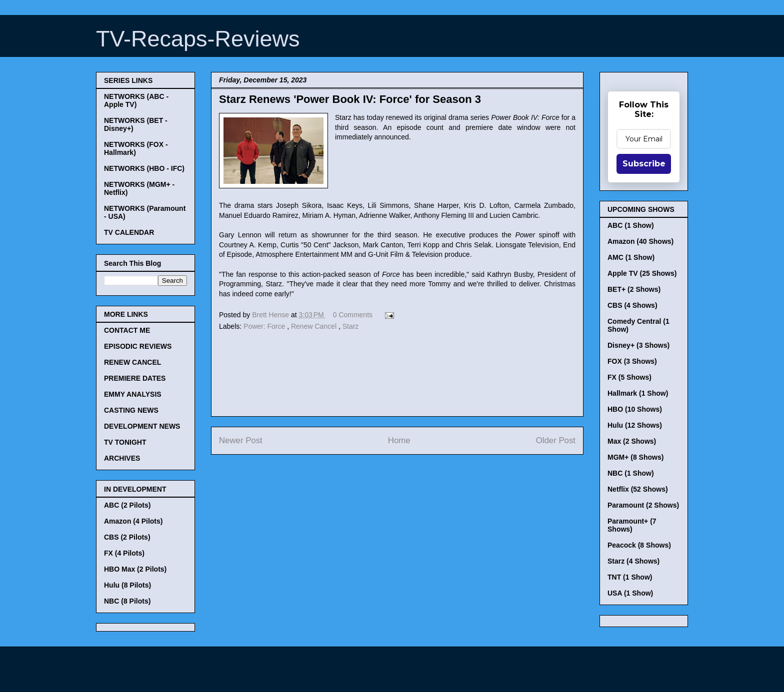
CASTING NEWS (131, 410)
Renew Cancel (315, 326)
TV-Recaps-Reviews (198, 39)
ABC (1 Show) (631, 225)
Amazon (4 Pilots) (133, 521)
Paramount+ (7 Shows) (632, 525)
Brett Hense (271, 315)
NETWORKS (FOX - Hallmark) (136, 148)
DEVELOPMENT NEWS (142, 426)
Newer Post (241, 440)
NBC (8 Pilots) (127, 601)
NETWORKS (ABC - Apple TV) (136, 100)
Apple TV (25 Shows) (642, 273)
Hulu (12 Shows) (635, 425)
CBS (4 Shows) (632, 305)
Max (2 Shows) (632, 441)
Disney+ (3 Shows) (638, 345)
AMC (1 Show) (631, 257)
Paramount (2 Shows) (643, 505)
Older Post (556, 440)
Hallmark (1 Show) (638, 393)
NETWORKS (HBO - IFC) (144, 168)
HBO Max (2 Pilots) (135, 569)
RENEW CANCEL (132, 362)
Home (399, 440)
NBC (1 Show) (631, 473)
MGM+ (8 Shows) (635, 457)
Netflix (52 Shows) (638, 489)
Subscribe (644, 164)
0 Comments (353, 315)
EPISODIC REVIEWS (138, 346)
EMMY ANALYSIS (133, 394)
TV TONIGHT (125, 442)
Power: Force (265, 326)
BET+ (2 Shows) (634, 289)
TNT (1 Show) (630, 577)
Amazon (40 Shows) (640, 241)
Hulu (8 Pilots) (127, 585)
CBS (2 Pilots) (127, 537)
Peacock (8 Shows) (639, 545)
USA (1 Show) (630, 593)
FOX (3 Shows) (632, 361)
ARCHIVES (122, 458)
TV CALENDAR (129, 232)
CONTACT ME (127, 330)
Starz (351, 326)
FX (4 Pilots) (124, 553)
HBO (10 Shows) (635, 409)
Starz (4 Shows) (633, 561)
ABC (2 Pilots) (127, 505)
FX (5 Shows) (629, 377)
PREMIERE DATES (135, 378)
